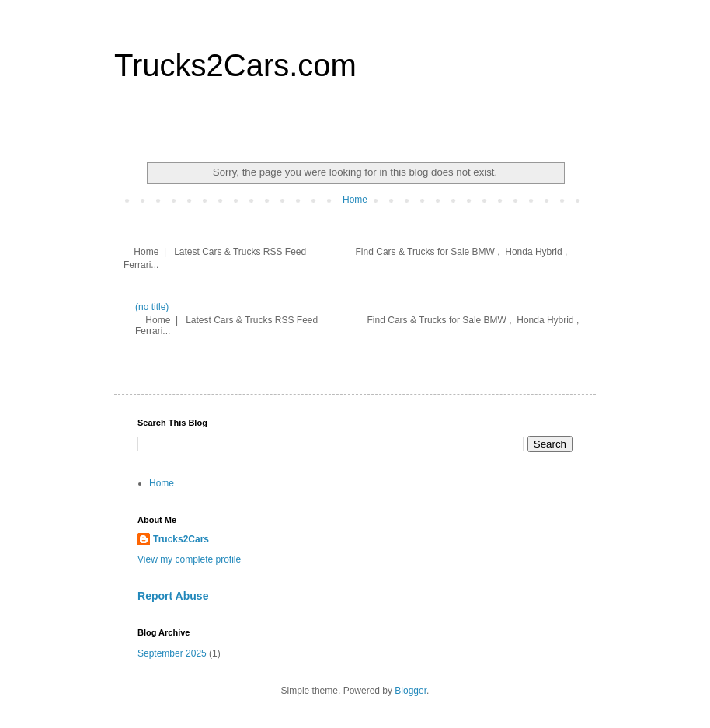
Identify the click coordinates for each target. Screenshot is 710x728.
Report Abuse (173, 596)
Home (355, 200)
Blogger (411, 691)
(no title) (152, 307)
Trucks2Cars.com (235, 65)
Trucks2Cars (181, 539)
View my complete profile (189, 559)
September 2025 (172, 653)
